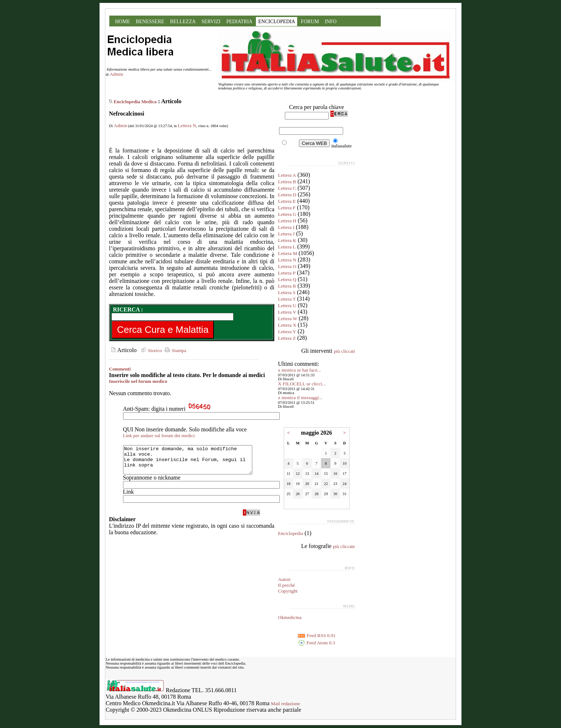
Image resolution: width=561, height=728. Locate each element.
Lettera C (287, 188)
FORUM (310, 22)
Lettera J (286, 234)
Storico (151, 350)
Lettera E (287, 201)
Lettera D (287, 195)
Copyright (288, 591)
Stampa (175, 350)
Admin (116, 74)
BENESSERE (150, 22)
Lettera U (287, 306)
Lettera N (187, 125)
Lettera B (287, 182)
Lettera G (287, 214)
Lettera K (287, 240)
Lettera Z (287, 338)
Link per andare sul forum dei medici (159, 436)
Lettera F (287, 208)
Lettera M (288, 253)
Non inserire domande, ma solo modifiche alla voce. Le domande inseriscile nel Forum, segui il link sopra (195, 463)
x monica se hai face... (300, 370)
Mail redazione (286, 704)
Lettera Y (287, 332)
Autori (284, 579)
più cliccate (344, 546)
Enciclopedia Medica (135, 102)
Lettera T (287, 299)
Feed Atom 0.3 (316, 643)
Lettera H (287, 221)
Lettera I (286, 227)
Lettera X (287, 325)
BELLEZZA (183, 22)
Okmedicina (290, 617)
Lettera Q (287, 279)
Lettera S (287, 292)
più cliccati (344, 351)
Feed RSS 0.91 (317, 635)
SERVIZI (211, 22)
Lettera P (287, 273)
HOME (123, 22)
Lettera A (287, 175)
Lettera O (287, 266)
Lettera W (288, 319)
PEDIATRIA (239, 22)
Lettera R (287, 286)
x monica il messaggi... (300, 398)
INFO (331, 22)
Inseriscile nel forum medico (138, 381)
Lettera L (287, 247)
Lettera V (287, 312)
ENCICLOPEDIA (277, 22)
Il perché (286, 585)
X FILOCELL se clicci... (302, 384)
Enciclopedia (291, 533)
